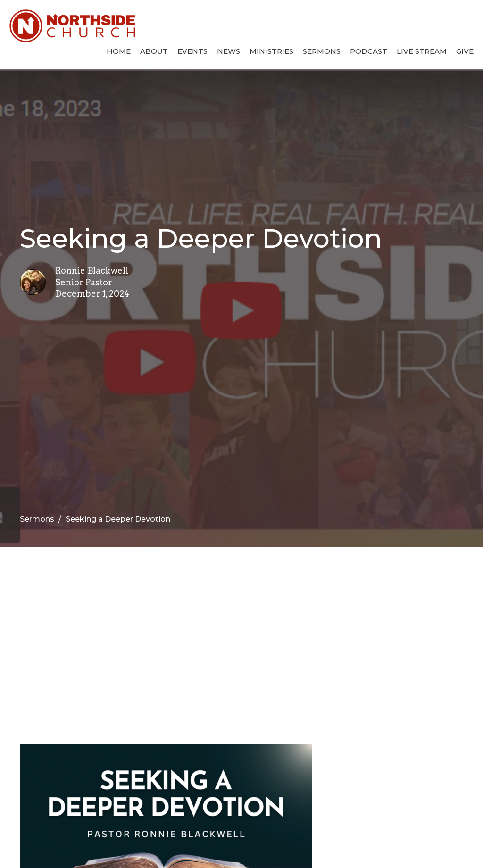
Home (119, 51)
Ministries (271, 51)
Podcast (369, 51)
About (154, 51)
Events (192, 51)
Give (465, 51)
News (229, 51)
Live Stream (422, 51)
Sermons (322, 51)
